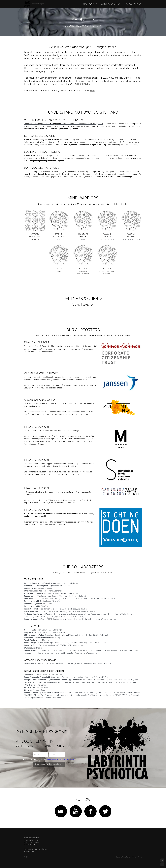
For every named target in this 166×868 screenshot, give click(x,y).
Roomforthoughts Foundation (50, 522)
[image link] (59, 221)
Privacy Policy (69, 759)
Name (36, 754)
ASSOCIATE (131, 234)
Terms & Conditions (54, 759)
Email (53, 754)
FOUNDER (59, 234)
